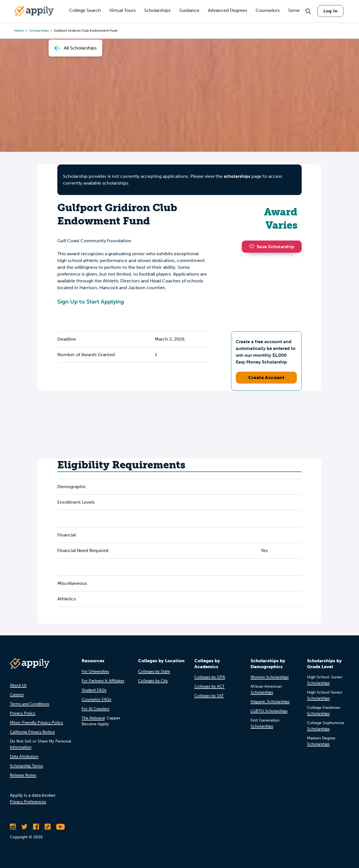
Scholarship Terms (26, 766)
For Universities (95, 671)
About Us (18, 685)
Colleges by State (154, 671)
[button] (253, 246)
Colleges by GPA (210, 677)
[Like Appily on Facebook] (36, 827)
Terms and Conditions (30, 704)
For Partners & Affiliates (103, 681)
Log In (330, 11)
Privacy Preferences (28, 802)
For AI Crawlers (95, 709)
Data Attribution (24, 756)
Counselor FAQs (96, 699)
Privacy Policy (23, 713)
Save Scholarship (272, 247)
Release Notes (23, 775)
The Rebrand (93, 718)
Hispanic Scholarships (270, 702)
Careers (17, 695)
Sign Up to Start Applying (91, 302)
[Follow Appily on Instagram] (13, 827)
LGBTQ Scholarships (269, 711)
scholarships (237, 176)
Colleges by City (153, 681)
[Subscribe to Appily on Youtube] (60, 827)
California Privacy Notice (32, 732)
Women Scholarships (270, 677)
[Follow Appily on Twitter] (24, 827)
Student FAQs (94, 690)
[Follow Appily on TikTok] (48, 827)
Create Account (266, 377)
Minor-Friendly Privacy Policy (36, 723)
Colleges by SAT (209, 696)
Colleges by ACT (209, 686)
